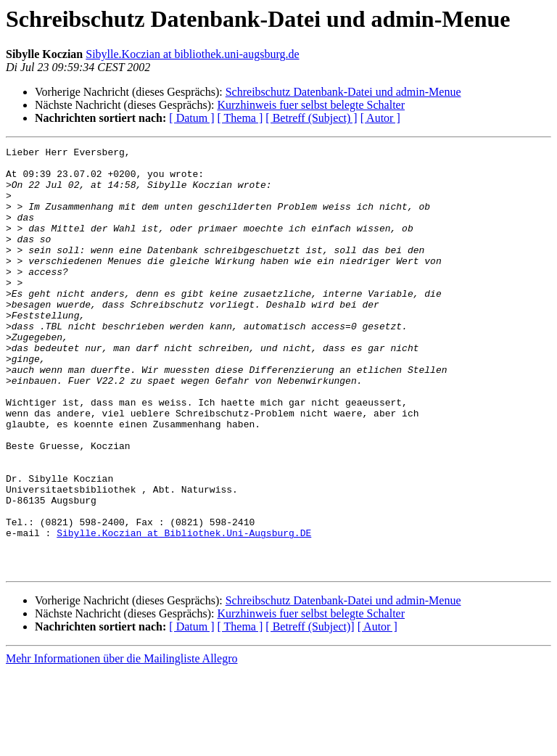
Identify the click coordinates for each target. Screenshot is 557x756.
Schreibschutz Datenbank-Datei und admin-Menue (343, 92)
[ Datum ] (191, 118)
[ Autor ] (380, 118)
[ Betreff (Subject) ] (311, 118)
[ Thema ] (240, 118)
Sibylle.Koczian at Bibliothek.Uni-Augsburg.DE (184, 611)
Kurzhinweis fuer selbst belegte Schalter (311, 105)
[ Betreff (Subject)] (310, 711)
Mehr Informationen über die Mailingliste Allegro (121, 743)
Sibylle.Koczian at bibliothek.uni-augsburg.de (192, 54)
